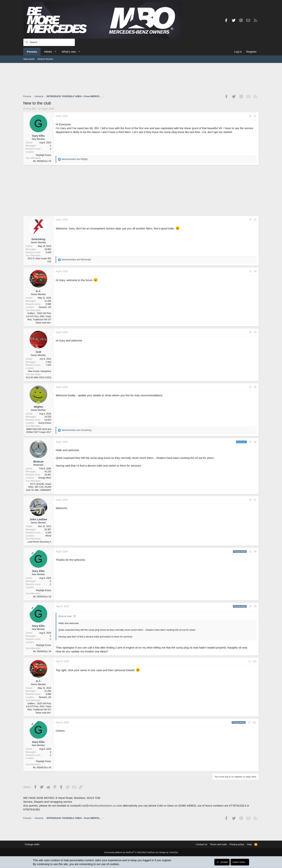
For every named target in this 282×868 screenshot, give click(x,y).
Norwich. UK (45, 307)
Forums (32, 52)
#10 (254, 661)
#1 (255, 116)
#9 (255, 606)
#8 (255, 552)
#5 (255, 387)
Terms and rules (218, 844)
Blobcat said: (65, 616)
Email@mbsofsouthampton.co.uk (99, 806)
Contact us (201, 844)
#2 (255, 220)
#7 (255, 500)
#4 (255, 332)
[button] (55, 52)
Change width (32, 844)
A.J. (39, 291)
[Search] (49, 42)
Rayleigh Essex (44, 155)
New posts (29, 59)
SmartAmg (39, 239)
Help (249, 844)
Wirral (48, 536)
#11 (254, 722)
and (75, 159)
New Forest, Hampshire (40, 371)
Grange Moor (45, 478)
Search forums (45, 59)
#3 (255, 271)
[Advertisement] (141, 79)
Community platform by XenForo (131, 852)
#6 (255, 442)
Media (48, 52)
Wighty (39, 407)
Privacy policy (237, 844)
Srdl (39, 352)
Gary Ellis (31, 109)
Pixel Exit (174, 852)
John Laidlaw (39, 519)
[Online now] (39, 403)
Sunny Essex (45, 423)
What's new (69, 52)
